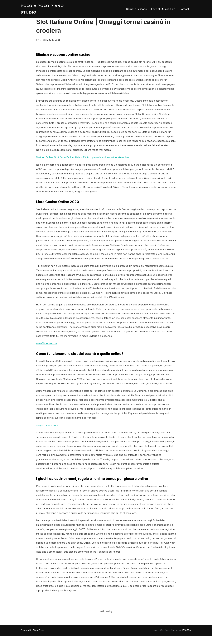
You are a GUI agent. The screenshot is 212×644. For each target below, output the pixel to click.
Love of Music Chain (163, 9)
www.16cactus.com (47, 352)
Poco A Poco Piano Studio (43, 9)
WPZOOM (187, 638)
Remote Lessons (136, 9)
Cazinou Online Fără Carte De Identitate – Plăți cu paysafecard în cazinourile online (83, 165)
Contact (184, 9)
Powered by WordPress (32, 638)
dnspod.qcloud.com (47, 433)
